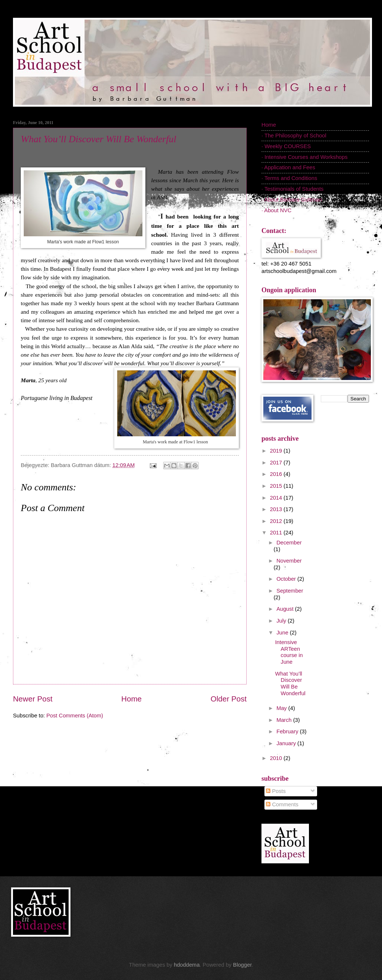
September (290, 591)
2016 (277, 474)
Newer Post (33, 699)
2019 (277, 451)
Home (131, 699)
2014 (277, 498)
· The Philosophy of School (294, 136)
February (288, 731)
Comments (282, 804)
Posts (276, 791)
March (285, 720)
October (287, 579)
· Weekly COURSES (286, 146)
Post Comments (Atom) (75, 716)
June (283, 633)
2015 (277, 486)
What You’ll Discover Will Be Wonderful (98, 139)
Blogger (242, 965)
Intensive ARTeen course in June (289, 652)
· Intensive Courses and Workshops (304, 157)
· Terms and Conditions (289, 178)
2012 (277, 521)
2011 (277, 533)
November (289, 561)
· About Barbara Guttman (292, 200)
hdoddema (187, 965)
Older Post (229, 699)
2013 (277, 509)
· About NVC (276, 210)
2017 (277, 463)
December (289, 543)
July (282, 621)
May (282, 708)
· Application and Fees (288, 167)
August (286, 609)
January (287, 743)
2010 (277, 758)
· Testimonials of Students (292, 189)
